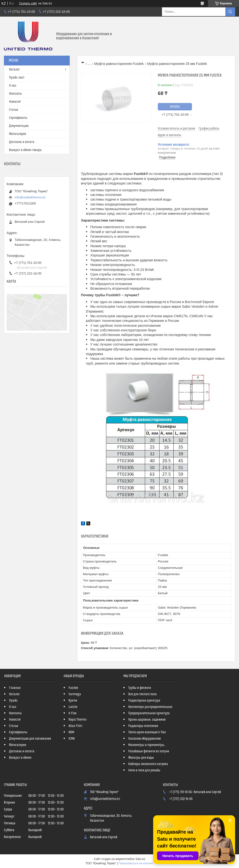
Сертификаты (18, 118)
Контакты (15, 94)
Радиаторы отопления (143, 726)
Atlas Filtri (75, 726)
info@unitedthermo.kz (30, 197)
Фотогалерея (18, 134)
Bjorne (73, 701)
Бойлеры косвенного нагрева (148, 764)
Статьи (14, 110)
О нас (13, 86)
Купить (175, 107)
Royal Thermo (77, 720)
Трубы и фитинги (140, 688)
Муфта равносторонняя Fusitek (119, 64)
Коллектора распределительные (150, 707)
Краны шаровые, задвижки (147, 720)
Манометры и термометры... (147, 745)
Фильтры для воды (141, 758)
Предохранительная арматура (149, 713)
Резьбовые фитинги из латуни (149, 751)
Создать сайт (28, 3)
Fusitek (73, 688)
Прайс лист (17, 78)
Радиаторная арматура (144, 701)
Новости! (15, 102)
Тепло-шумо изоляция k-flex (147, 732)
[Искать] (230, 12)
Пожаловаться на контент (136, 863)
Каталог (14, 70)
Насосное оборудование (144, 739)
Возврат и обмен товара (25, 150)
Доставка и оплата (22, 142)
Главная (15, 688)
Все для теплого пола (143, 694)
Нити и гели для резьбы (144, 770)
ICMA (72, 739)
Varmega (75, 694)
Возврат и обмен (20, 758)
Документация (19, 126)
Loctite (73, 707)
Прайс (13, 701)
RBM (71, 732)
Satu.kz (140, 859)
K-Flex (73, 713)
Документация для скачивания (30, 739)
